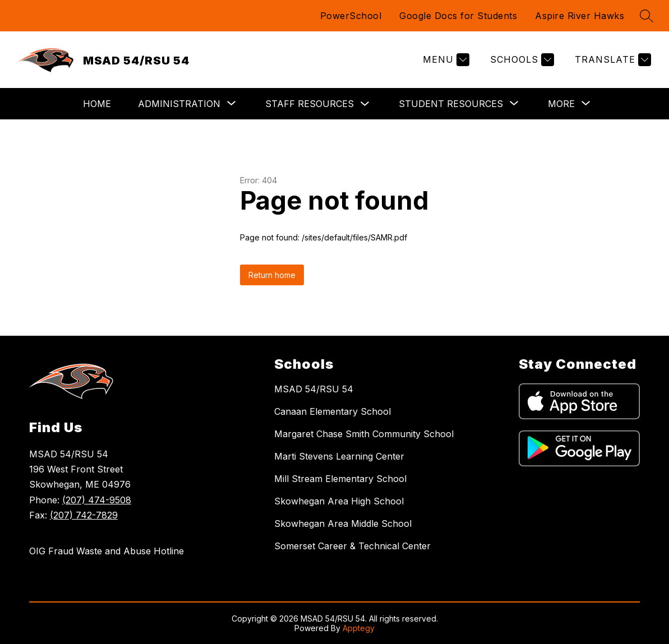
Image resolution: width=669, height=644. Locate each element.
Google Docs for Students (458, 16)
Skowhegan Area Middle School (343, 523)
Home (97, 104)
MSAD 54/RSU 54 (314, 389)
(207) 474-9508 (97, 500)
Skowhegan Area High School (339, 501)
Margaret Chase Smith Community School (364, 434)
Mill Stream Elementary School (340, 479)
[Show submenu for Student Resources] (451, 104)
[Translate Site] (612, 60)
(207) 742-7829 (84, 515)
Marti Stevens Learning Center (339, 456)
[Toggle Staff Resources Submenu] (365, 104)
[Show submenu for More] (561, 104)
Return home (272, 275)
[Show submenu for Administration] (179, 104)
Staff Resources (310, 104)
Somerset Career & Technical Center (352, 546)
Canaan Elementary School (333, 411)
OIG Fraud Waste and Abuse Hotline (107, 551)
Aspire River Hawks (580, 16)
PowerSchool (351, 16)
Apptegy (359, 628)
